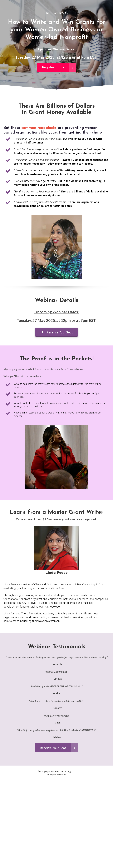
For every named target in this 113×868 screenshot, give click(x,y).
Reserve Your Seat (56, 332)
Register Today (59, 68)
